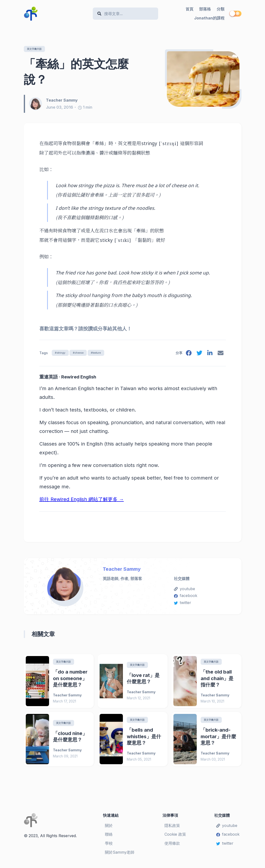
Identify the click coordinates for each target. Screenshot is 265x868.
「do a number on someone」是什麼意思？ (70, 680)
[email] (220, 355)
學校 (109, 845)
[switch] (235, 14)
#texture (104, 353)
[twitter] (198, 355)
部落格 (205, 9)
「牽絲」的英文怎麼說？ (76, 72)
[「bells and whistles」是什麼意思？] (111, 741)
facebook (186, 596)
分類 (221, 9)
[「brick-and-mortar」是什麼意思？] (185, 741)
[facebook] (187, 355)
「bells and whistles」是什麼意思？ (144, 738)
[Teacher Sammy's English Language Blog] (56, 14)
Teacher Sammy (122, 570)
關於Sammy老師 (120, 854)
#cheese (83, 353)
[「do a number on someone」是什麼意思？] (37, 682)
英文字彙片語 (36, 49)
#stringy (62, 353)
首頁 (189, 9)
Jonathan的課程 (209, 18)
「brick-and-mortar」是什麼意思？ (218, 738)
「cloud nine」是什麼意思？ (70, 738)
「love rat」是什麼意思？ (143, 680)
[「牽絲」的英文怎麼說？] (203, 79)
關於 (109, 827)
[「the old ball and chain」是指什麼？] (185, 682)
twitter (183, 604)
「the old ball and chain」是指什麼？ (217, 680)
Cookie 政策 (175, 836)
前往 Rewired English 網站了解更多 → (82, 500)
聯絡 (109, 836)
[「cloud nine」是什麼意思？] (37, 741)
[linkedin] (209, 355)
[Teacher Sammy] (37, 104)
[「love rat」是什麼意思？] (111, 682)
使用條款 (172, 845)
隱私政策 (172, 827)
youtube (184, 590)
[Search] (128, 14)
